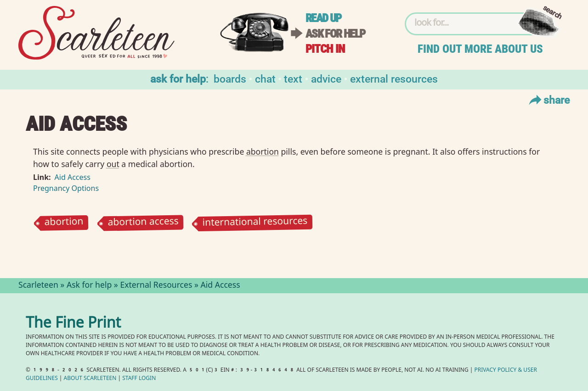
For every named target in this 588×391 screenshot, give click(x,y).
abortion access (143, 223)
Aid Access (73, 177)
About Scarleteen (90, 379)
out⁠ (113, 164)
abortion (64, 223)
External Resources (394, 78)
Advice (326, 78)
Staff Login (139, 379)
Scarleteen (38, 286)
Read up (323, 18)
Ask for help (335, 34)
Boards (230, 78)
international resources (255, 223)
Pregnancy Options (66, 188)
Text (293, 78)
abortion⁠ (263, 151)
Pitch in (325, 49)
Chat (265, 78)
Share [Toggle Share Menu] (548, 100)
